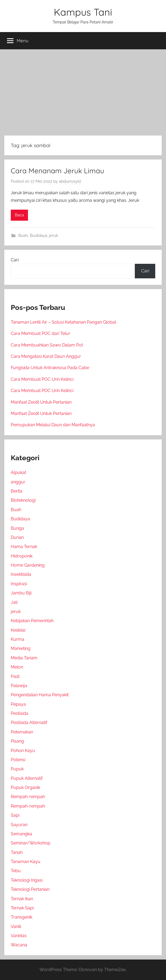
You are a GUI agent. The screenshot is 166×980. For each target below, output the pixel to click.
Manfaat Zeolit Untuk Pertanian (41, 402)
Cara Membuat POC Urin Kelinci (42, 379)
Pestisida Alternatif (29, 723)
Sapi (15, 815)
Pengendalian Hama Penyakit (40, 695)
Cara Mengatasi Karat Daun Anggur (46, 356)
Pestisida (20, 713)
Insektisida (21, 574)
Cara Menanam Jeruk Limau (57, 171)
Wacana (19, 945)
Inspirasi (19, 584)
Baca (19, 215)
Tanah (17, 852)
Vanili (16, 927)
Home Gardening (28, 565)
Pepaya (18, 704)
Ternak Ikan (22, 899)
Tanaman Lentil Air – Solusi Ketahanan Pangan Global (63, 322)
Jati (14, 602)
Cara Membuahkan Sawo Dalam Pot (47, 345)
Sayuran (19, 825)
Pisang (17, 741)
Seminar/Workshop (31, 843)
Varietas (19, 936)
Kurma (17, 639)
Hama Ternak (24, 547)
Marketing (21, 648)
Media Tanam (24, 658)
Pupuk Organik (25, 787)
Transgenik (22, 917)
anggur (18, 482)
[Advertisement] (83, 91)
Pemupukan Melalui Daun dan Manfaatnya (53, 425)
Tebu (16, 871)
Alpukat (18, 472)
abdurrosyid (70, 181)
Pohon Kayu (23, 751)
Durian (17, 537)
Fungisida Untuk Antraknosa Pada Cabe (50, 368)
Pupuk (17, 769)
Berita (17, 491)
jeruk (54, 236)
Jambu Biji (21, 593)
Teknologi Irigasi (27, 880)
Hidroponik (22, 556)
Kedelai (18, 630)
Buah (23, 236)
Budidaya (38, 236)
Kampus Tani (83, 12)
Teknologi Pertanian (30, 889)
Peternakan (22, 732)
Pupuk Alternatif (27, 778)
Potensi (18, 760)
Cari (15, 260)
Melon (17, 667)
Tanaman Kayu (26, 862)
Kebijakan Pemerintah (32, 621)
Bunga (17, 528)
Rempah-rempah (28, 797)
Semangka (21, 834)
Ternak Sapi (22, 908)
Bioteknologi (23, 500)
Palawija (19, 686)
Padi (15, 676)
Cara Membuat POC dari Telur (40, 333)
